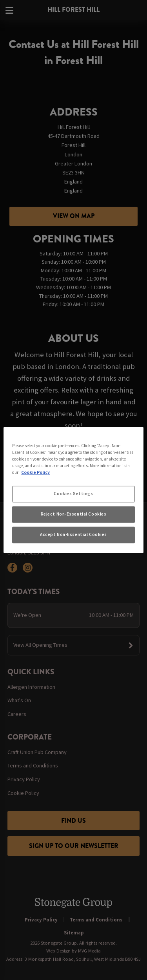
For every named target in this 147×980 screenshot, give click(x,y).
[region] (73, 490)
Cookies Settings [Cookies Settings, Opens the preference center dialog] (73, 494)
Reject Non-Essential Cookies (74, 514)
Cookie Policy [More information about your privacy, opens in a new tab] (35, 473)
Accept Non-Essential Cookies (73, 535)
